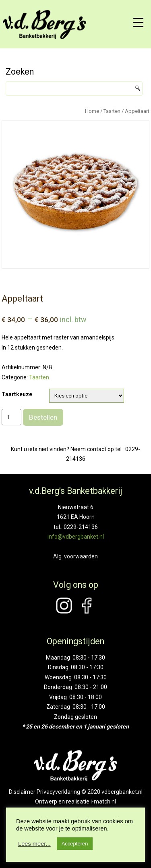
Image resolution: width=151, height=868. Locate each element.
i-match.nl (103, 801)
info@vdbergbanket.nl (76, 537)
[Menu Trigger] (139, 22)
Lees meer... (34, 844)
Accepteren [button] (75, 844)
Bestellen (43, 417)
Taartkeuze (17, 394)
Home (92, 111)
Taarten (112, 111)
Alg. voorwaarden (75, 556)
